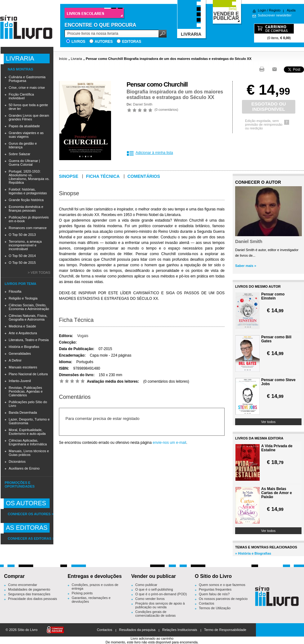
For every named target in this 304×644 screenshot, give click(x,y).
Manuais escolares (23, 367)
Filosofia (15, 291)
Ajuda (291, 10)
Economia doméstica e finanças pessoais (26, 209)
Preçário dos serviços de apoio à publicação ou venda (160, 605)
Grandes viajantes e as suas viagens (26, 135)
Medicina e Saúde (22, 326)
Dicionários (17, 462)
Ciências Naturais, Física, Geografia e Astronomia (28, 317)
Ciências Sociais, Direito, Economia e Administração (29, 307)
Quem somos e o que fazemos (222, 585)
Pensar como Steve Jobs (278, 382)
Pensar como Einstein (273, 296)
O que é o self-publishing (154, 589)
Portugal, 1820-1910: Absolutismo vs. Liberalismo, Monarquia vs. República (29, 177)
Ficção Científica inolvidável (21, 96)
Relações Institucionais (180, 630)
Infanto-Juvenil (20, 381)
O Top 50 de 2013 (22, 235)
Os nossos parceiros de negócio (223, 599)
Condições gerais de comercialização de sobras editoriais (155, 615)
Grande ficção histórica (26, 200)
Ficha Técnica (76, 320)
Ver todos (268, 422)
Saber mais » (246, 266)
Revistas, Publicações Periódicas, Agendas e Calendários (26, 391)
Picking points (82, 593)
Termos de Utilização (215, 608)
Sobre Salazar (20, 154)
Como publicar (146, 585)
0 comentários (166, 110)
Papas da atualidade (24, 126)
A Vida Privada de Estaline (277, 448)
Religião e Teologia (23, 298)
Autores (104, 42)
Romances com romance (28, 228)
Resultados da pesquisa (137, 630)
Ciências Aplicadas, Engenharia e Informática (28, 442)
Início (63, 59)
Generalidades (20, 354)
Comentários (144, 176)
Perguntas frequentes (215, 589)
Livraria (76, 59)
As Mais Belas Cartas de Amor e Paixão (277, 493)
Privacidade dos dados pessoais (33, 599)
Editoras (132, 42)
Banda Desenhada (23, 412)
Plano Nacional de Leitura (28, 374)
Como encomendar (23, 585)
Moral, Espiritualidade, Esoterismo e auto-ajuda (27, 432)
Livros (78, 42)
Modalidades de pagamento (29, 589)
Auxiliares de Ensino (24, 468)
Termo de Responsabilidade (225, 630)
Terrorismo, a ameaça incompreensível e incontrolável (25, 245)
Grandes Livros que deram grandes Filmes (29, 117)
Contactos (207, 603)
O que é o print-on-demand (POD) (161, 594)
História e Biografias (24, 347)
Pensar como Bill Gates (276, 339)
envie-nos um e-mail (169, 443)
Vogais (83, 336)
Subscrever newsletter (275, 15)
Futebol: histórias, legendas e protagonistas (28, 191)
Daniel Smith (143, 104)
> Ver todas (39, 272)
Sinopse (69, 176)
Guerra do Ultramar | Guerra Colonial (24, 163)
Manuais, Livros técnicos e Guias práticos (29, 453)
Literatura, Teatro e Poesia (29, 340)
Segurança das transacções (29, 594)
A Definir (15, 360)
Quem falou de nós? (214, 594)
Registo (275, 10)
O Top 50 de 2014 (22, 256)
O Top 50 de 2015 (22, 263)
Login (262, 10)
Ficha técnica (103, 176)
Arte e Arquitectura (23, 333)
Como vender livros (150, 599)
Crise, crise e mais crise (27, 88)
